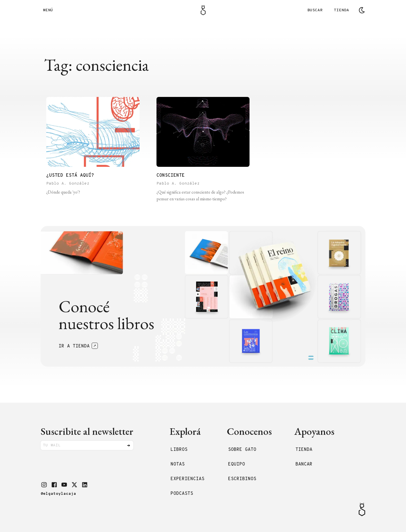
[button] (44, 485)
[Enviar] (129, 445)
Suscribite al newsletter (87, 431)
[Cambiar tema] (362, 10)
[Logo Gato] (203, 10)
